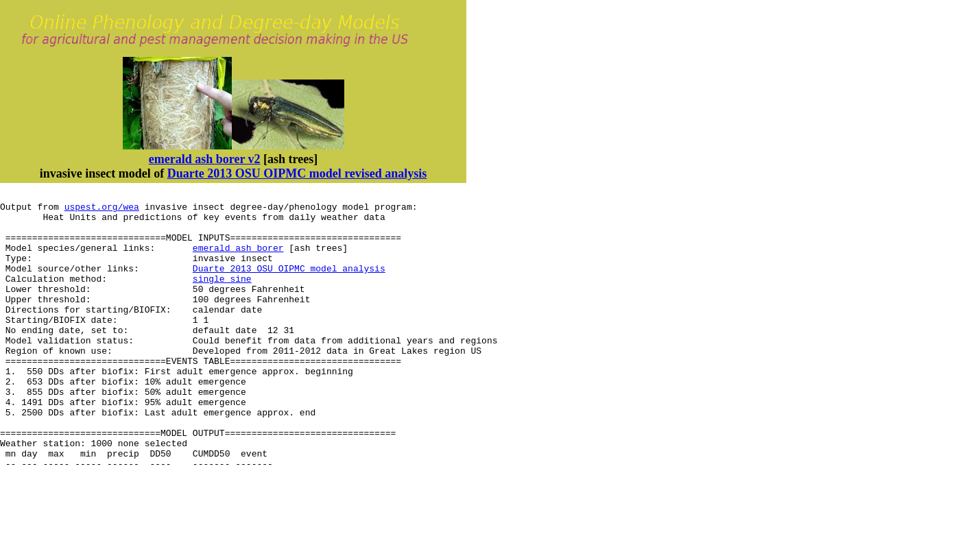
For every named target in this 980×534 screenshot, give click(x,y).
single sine (222, 297)
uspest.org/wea (102, 210)
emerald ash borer (238, 260)
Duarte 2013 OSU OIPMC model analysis (289, 284)
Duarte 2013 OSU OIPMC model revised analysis (297, 173)
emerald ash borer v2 (205, 159)
